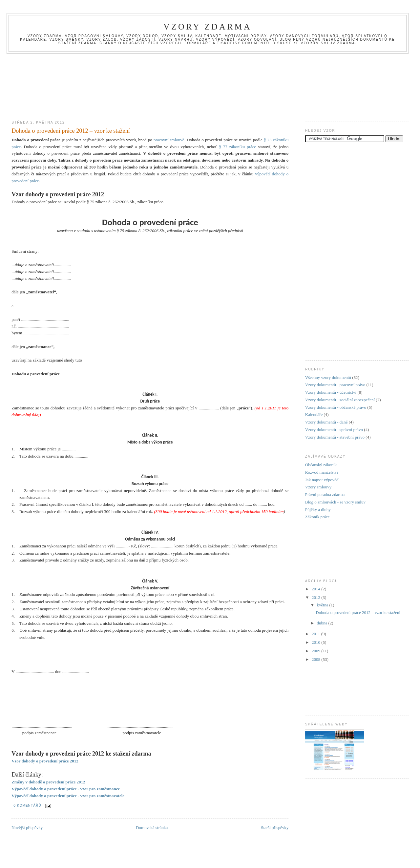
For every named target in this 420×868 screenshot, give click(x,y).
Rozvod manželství (322, 472)
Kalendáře (314, 414)
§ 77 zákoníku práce (237, 147)
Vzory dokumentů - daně (326, 422)
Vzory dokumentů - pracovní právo (335, 385)
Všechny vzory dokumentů (328, 377)
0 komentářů (27, 806)
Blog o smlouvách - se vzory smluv (335, 502)
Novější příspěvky (27, 828)
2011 (316, 634)
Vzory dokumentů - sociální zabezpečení (340, 400)
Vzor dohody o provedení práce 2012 (45, 761)
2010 (316, 642)
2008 (316, 659)
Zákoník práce (317, 517)
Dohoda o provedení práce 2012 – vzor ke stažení (71, 131)
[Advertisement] (210, 69)
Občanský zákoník (321, 465)
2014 (316, 589)
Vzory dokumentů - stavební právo (335, 437)
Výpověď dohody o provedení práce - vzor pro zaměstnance (66, 789)
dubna (323, 623)
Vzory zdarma (208, 27)
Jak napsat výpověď (322, 480)
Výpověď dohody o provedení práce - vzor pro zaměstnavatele (68, 796)
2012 (316, 597)
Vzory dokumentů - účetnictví (331, 392)
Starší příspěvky (275, 828)
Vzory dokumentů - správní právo (334, 430)
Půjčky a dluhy (318, 510)
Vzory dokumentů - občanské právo (336, 407)
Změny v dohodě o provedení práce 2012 (48, 782)
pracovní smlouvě (169, 140)
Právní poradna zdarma (325, 494)
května (323, 605)
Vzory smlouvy (318, 487)
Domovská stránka (152, 828)
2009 (316, 651)
